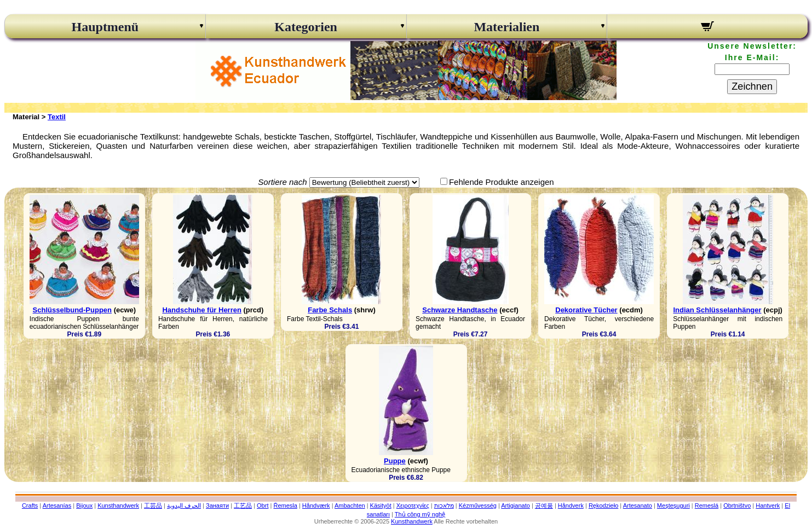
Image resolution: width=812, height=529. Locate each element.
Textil (57, 117)
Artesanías (57, 505)
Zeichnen (752, 86)
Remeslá (707, 505)
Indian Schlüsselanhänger (717, 310)
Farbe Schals (330, 310)
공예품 (544, 505)
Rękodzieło (603, 505)
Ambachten (350, 505)
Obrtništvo (737, 505)
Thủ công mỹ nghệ (420, 514)
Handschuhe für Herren (201, 310)
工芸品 (153, 505)
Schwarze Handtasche (460, 310)
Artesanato (638, 505)
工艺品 (243, 505)
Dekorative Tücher (586, 310)
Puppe (395, 461)
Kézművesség (478, 505)
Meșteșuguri (673, 505)
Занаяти (217, 505)
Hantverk (768, 505)
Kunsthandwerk (118, 505)
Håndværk (316, 505)
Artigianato (516, 505)
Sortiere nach (282, 182)
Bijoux (84, 505)
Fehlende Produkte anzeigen (502, 182)
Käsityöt (381, 505)
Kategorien (306, 27)
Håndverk (571, 505)
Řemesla (285, 505)
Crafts (30, 505)
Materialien (506, 27)
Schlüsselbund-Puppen (72, 310)
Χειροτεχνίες (413, 505)
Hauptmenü (105, 27)
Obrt (263, 505)
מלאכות (444, 505)
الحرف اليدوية (184, 505)
